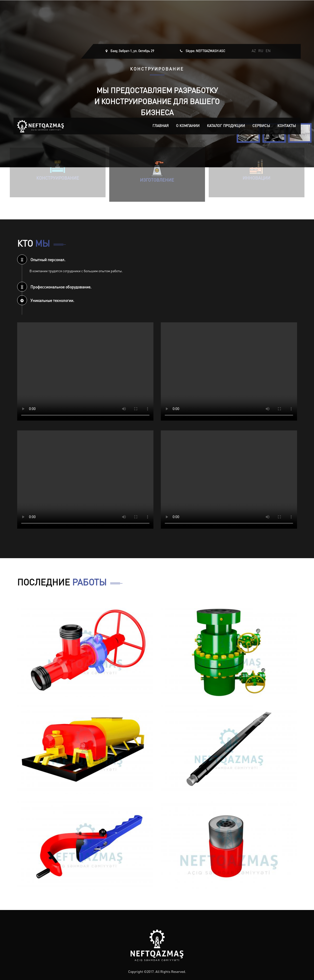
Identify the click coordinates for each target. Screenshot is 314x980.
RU (261, 51)
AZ (254, 51)
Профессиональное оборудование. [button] (54, 287)
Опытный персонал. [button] (41, 260)
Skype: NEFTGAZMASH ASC (205, 51)
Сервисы (261, 126)
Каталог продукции (226, 126)
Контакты (287, 126)
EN (268, 51)
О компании (188, 126)
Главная (161, 126)
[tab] (157, 259)
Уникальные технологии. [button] (46, 301)
